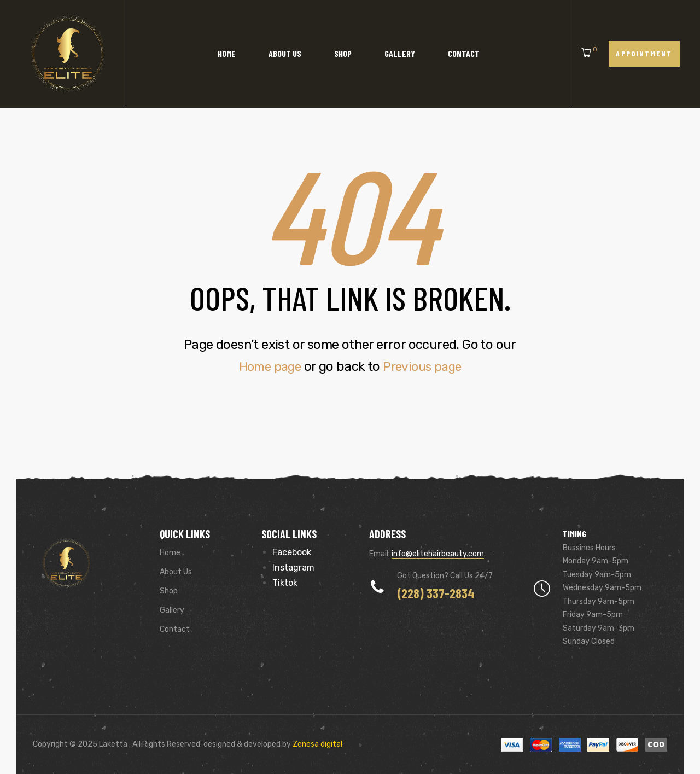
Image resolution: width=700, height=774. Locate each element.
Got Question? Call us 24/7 (445, 576)
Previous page (424, 366)
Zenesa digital (317, 744)
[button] (644, 54)
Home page (267, 366)
